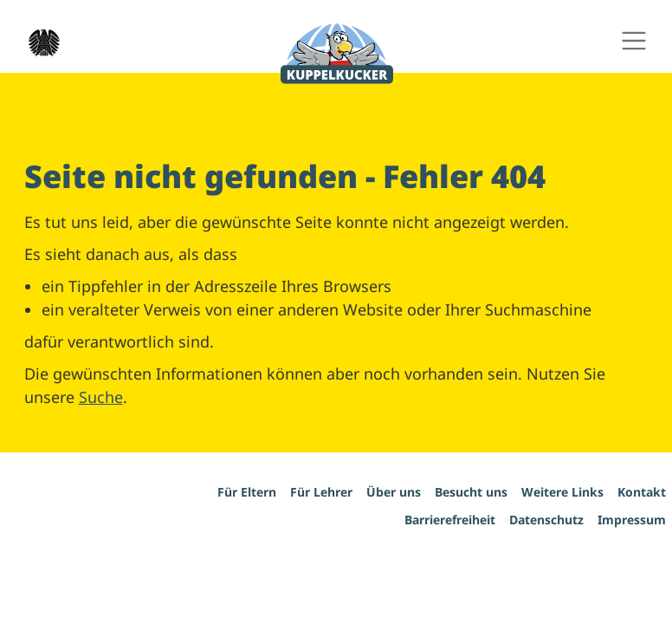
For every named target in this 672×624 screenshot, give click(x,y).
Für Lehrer (321, 492)
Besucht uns (471, 492)
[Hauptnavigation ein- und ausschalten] (633, 41)
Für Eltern (247, 492)
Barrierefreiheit (450, 520)
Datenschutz (546, 520)
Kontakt (642, 492)
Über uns (394, 492)
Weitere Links (562, 492)
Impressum (632, 520)
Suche (101, 397)
